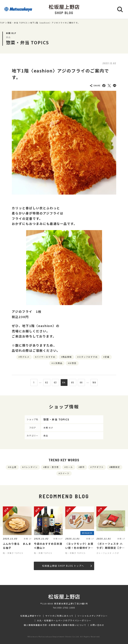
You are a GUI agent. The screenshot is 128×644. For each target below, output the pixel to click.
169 (94, 382)
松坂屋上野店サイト (31, 616)
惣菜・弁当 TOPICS (18, 23)
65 (73, 382)
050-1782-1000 (66, 608)
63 (55, 382)
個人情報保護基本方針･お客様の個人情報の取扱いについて (55, 625)
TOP (2, 23)
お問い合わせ (97, 625)
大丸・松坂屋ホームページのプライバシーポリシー (64, 621)
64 (64, 382)
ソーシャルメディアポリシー (93, 616)
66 (81, 382)
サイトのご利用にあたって (59, 616)
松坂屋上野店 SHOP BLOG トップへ (67, 566)
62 (47, 382)
